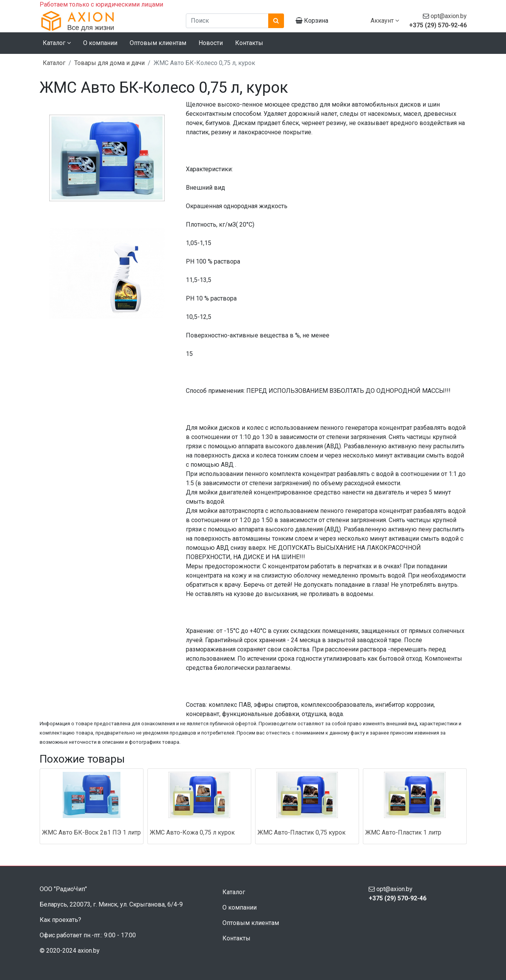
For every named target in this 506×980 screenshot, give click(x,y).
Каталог (54, 63)
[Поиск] (227, 21)
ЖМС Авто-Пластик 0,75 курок (301, 832)
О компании (100, 43)
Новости (211, 43)
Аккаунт (385, 21)
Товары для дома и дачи (109, 63)
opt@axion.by (449, 16)
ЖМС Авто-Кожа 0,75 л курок (192, 832)
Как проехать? (60, 920)
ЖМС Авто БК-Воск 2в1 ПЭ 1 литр (91, 832)
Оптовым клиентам (158, 43)
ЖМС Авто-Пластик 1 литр (403, 832)
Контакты (249, 43)
